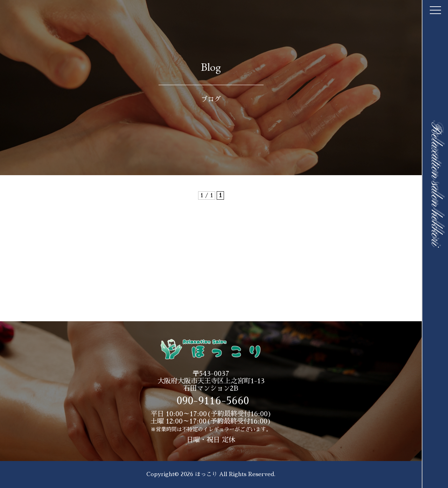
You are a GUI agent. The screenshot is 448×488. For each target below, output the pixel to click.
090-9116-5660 (213, 401)
